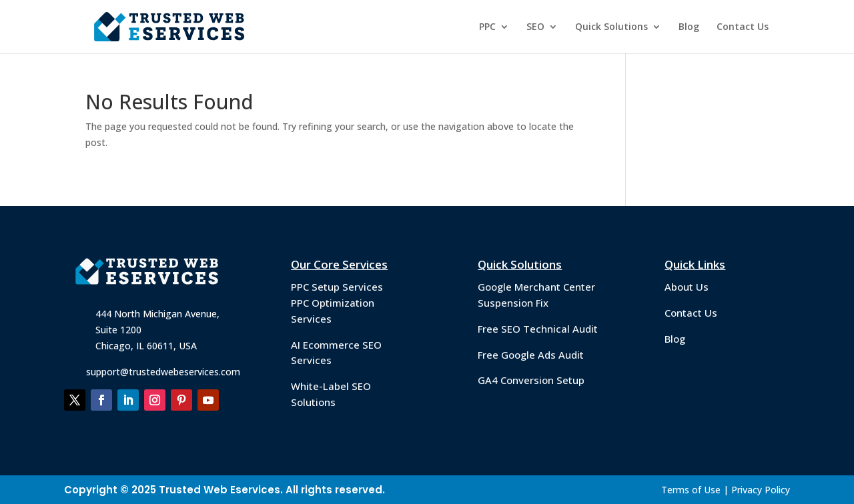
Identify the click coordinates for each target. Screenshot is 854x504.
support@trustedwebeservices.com (163, 372)
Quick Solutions (611, 27)
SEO (535, 27)
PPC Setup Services (337, 287)
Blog (689, 27)
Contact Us (743, 27)
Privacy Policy (761, 490)
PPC (487, 27)
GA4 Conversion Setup (531, 380)
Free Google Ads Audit (531, 355)
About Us (687, 287)
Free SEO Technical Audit (538, 329)
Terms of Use (691, 490)
